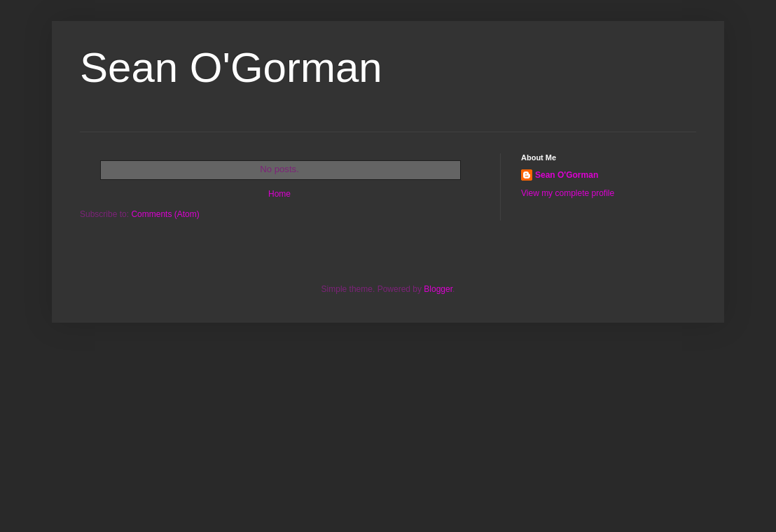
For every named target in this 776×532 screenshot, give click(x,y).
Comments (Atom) (165, 214)
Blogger (438, 289)
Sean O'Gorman (567, 175)
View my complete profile (568, 193)
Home (279, 194)
